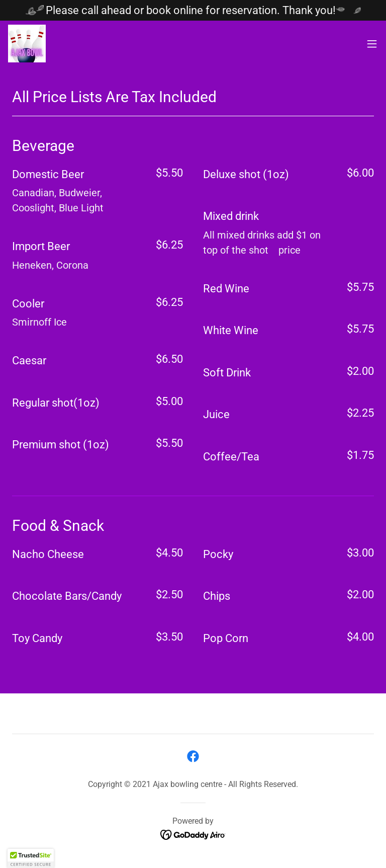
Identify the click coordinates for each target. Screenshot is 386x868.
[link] (27, 44)
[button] (372, 44)
